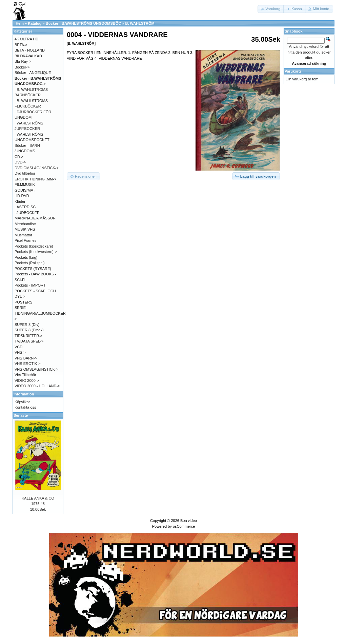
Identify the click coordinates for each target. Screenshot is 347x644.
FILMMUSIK (25, 184)
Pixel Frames (25, 240)
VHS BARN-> (26, 358)
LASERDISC (25, 207)
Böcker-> (22, 67)
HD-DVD (22, 196)
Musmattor (23, 235)
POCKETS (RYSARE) (33, 269)
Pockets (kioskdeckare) (34, 246)
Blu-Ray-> (23, 61)
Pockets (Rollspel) (30, 263)
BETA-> (21, 45)
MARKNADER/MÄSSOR (35, 218)
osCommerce (184, 526)
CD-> (19, 157)
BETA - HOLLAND (30, 50)
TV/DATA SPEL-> (29, 341)
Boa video (189, 521)
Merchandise (25, 224)
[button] (271, 9)
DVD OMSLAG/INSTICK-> (37, 168)
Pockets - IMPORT (30, 285)
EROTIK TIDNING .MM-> (36, 179)
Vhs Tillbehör (25, 375)
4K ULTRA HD (26, 39)
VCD (18, 347)
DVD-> (20, 162)
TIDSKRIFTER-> (28, 336)
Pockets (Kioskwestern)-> (36, 252)
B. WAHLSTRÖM (140, 23)
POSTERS (24, 302)
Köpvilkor (22, 402)
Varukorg (293, 71)
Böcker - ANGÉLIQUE (33, 73)
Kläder (20, 201)
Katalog (35, 23)
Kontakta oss (25, 407)
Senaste (21, 415)
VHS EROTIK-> (28, 364)
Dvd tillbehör (25, 173)
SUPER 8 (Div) (27, 325)
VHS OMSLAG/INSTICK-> (36, 369)
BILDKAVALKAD (28, 56)
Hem (20, 23)
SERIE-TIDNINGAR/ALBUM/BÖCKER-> (41, 313)
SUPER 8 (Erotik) (29, 330)
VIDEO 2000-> (27, 380)
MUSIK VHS (25, 229)
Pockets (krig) (26, 257)
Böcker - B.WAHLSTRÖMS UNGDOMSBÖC (83, 23)
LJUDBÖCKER (27, 213)
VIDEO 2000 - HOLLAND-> (37, 386)
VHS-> (20, 352)
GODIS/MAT (25, 190)
